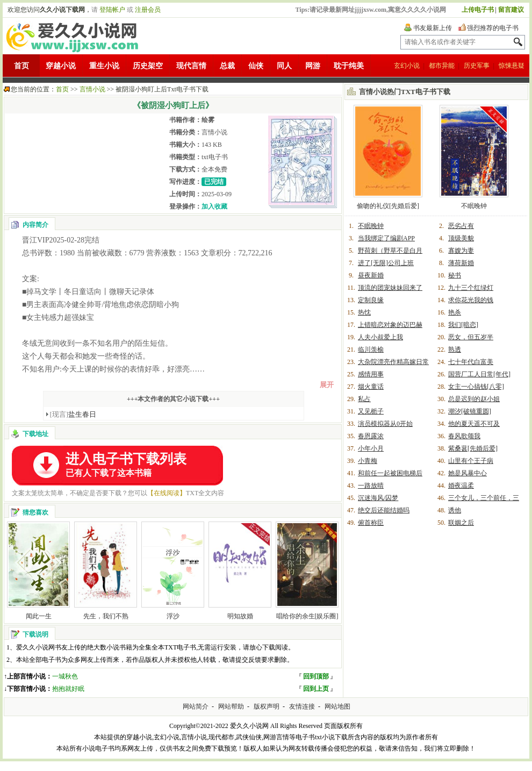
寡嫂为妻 (461, 251)
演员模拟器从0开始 (385, 424)
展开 (327, 385)
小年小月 (371, 448)
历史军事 (477, 66)
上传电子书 (478, 10)
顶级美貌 (461, 238)
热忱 (364, 312)
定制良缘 (371, 300)
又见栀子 (371, 411)
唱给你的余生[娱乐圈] (307, 616)
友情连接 (302, 706)
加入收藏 (214, 206)
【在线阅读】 (167, 493)
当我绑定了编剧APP (386, 238)
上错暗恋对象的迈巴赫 (390, 325)
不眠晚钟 (474, 206)
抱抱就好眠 (68, 689)
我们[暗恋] (463, 325)
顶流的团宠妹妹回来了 (390, 288)
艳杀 (455, 312)
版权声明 (267, 706)
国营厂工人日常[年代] (479, 374)
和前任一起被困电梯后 (390, 473)
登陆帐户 (112, 10)
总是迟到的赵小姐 (474, 399)
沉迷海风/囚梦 (378, 498)
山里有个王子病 (471, 461)
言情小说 (92, 89)
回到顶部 (316, 676)
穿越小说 (61, 66)
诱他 (455, 510)
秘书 (455, 275)
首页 (21, 66)
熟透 (455, 349)
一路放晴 (371, 486)
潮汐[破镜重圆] (470, 411)
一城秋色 (65, 676)
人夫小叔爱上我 (380, 337)
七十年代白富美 (471, 362)
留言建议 (511, 10)
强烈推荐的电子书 (493, 28)
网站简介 (196, 706)
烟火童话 (371, 387)
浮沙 (173, 616)
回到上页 (316, 689)
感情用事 (371, 374)
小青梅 (368, 461)
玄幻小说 (407, 66)
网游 (313, 66)
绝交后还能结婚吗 (384, 510)
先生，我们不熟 (106, 616)
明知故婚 (240, 616)
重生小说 (104, 66)
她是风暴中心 (468, 473)
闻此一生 (39, 616)
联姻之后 (461, 523)
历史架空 (148, 66)
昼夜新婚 (371, 275)
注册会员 (148, 10)
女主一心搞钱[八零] (476, 387)
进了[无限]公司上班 (386, 263)
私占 (364, 399)
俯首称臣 (371, 523)
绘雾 (208, 120)
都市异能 (442, 66)
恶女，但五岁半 (471, 337)
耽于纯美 (349, 66)
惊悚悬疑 (512, 66)
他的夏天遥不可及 (474, 424)
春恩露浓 (371, 436)
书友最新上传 (433, 28)
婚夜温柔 (461, 486)
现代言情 (191, 66)
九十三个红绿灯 (471, 288)
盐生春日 (73, 414)
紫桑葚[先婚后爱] (473, 448)
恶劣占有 (461, 226)
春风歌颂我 (464, 436)
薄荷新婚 (461, 263)
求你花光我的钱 (471, 300)
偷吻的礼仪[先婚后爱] (388, 206)
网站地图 (337, 706)
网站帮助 (231, 706)
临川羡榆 (371, 349)
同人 (284, 66)
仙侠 (256, 66)
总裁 (227, 66)
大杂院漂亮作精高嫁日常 (393, 362)
